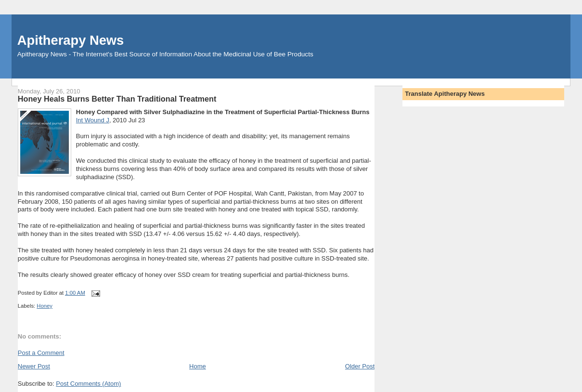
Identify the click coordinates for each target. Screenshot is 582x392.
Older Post (360, 366)
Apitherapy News (71, 40)
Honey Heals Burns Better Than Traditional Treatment (117, 99)
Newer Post (34, 366)
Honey (45, 306)
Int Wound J (93, 120)
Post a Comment (41, 353)
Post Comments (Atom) (88, 384)
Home (198, 366)
